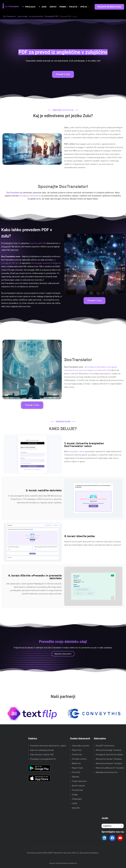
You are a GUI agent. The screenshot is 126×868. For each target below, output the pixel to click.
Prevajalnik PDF (53, 16)
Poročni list (77, 754)
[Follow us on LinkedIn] (104, 838)
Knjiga (75, 794)
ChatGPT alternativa (105, 745)
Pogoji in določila (56, 863)
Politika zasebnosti (70, 863)
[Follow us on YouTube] (120, 838)
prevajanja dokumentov (30, 196)
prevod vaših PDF (38, 243)
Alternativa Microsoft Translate (110, 768)
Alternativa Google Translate (109, 750)
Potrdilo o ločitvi (79, 759)
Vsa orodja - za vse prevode (31, 16)
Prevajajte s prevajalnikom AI (43, 759)
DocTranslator (10, 16)
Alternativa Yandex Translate (109, 759)
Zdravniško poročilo (81, 745)
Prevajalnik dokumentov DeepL (109, 754)
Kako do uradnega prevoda (42, 750)
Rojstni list (77, 750)
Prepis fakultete (79, 781)
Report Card (77, 768)
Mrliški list (76, 763)
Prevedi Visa (77, 790)
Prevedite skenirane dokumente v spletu (48, 745)
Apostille (76, 808)
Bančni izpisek (79, 785)
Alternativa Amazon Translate (109, 763)
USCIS (75, 803)
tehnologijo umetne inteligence (46, 263)
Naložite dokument (63, 654)
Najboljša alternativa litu (107, 772)
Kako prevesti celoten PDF (42, 754)
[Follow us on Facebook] (112, 838)
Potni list (76, 772)
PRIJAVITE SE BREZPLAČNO (109, 7)
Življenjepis (77, 799)
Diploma (76, 776)
